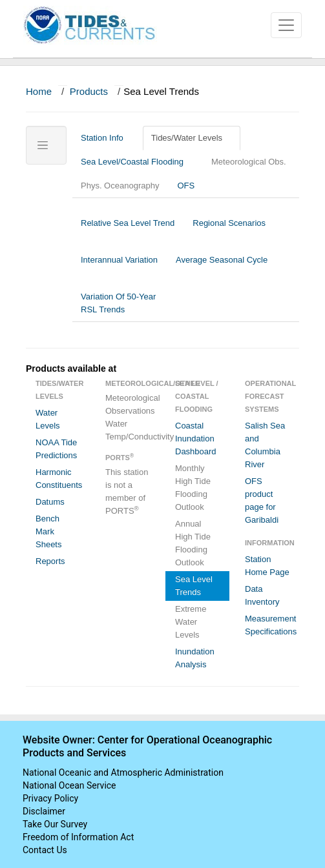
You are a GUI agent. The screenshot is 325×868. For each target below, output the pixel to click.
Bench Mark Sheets (48, 531)
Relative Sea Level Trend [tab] (128, 229)
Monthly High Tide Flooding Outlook (193, 488)
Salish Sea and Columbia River (265, 445)
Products (89, 91)
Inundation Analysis (195, 658)
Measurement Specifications (271, 625)
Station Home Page (267, 566)
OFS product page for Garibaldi (262, 500)
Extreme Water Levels (191, 622)
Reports (50, 561)
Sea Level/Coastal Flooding (137, 162)
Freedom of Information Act (78, 837)
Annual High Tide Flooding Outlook (193, 543)
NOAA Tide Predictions (56, 449)
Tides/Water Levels (192, 138)
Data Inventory (262, 595)
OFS (186, 186)
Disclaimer (44, 811)
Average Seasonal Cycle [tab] (222, 266)
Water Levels (48, 419)
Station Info (107, 138)
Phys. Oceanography (120, 186)
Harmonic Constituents (59, 479)
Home (39, 91)
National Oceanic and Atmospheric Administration (123, 772)
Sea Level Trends (194, 586)
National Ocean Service (69, 785)
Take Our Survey (55, 824)
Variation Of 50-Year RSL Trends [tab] (118, 303)
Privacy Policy (50, 798)
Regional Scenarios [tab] (229, 229)
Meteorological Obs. (249, 162)
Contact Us (45, 850)
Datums (50, 502)
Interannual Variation (119, 266)
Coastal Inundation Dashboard (196, 439)
